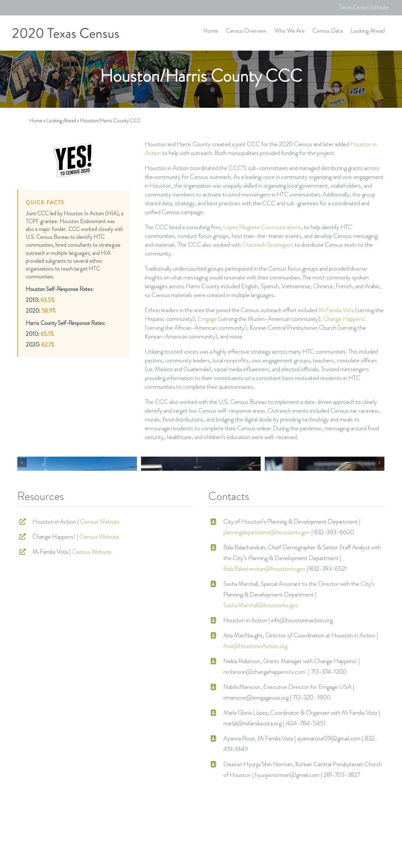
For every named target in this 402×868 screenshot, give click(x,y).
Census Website (100, 602)
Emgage (207, 319)
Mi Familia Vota (336, 310)
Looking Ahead (61, 121)
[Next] (380, 503)
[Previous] (22, 503)
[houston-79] (325, 501)
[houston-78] (77, 501)
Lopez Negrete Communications (262, 227)
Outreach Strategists (268, 245)
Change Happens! (345, 319)
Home (36, 121)
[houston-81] (201, 501)
